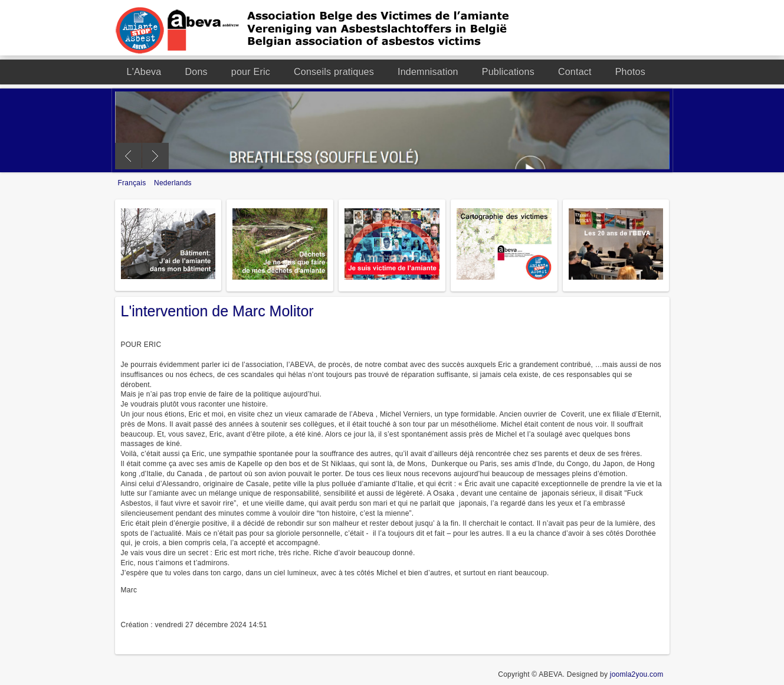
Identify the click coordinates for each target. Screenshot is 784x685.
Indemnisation (428, 72)
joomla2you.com (637, 674)
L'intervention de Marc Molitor (217, 311)
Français (133, 183)
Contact (575, 72)
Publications (508, 72)
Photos (630, 72)
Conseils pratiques (334, 72)
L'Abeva (144, 72)
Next (155, 156)
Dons (196, 72)
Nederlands (173, 183)
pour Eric (251, 72)
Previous (128, 156)
